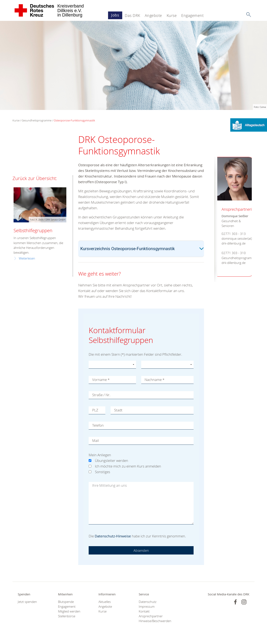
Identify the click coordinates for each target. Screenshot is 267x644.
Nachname (155, 380)
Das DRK (132, 15)
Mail (96, 441)
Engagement (192, 15)
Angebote (153, 15)
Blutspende (66, 602)
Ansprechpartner (151, 616)
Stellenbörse (67, 616)
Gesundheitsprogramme (37, 120)
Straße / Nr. (101, 395)
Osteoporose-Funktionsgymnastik (74, 120)
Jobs (115, 15)
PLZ (95, 410)
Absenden (141, 550)
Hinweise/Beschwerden (154, 621)
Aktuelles (105, 602)
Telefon (98, 425)
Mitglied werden (69, 611)
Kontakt (144, 611)
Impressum (147, 607)
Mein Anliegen (100, 455)
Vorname (101, 380)
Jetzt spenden (27, 602)
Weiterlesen (27, 258)
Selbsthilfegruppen (33, 230)
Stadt (118, 410)
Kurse (172, 15)
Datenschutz (148, 602)
